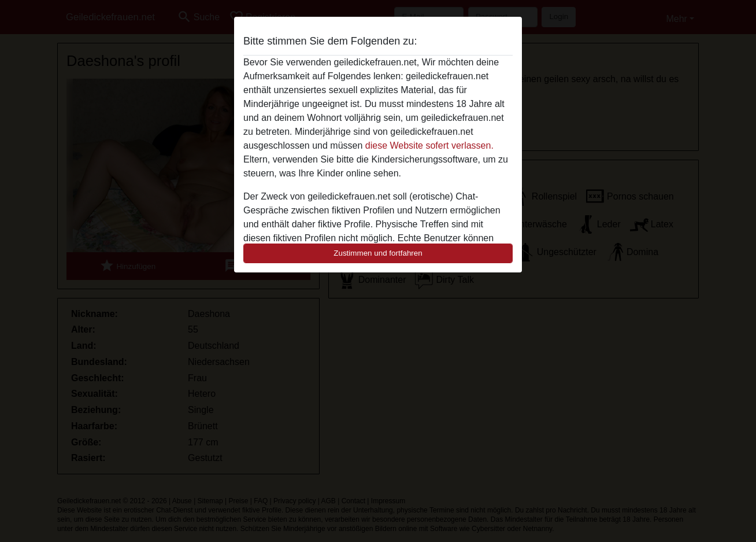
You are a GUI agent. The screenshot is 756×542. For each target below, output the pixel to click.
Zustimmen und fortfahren (378, 253)
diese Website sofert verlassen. (429, 145)
